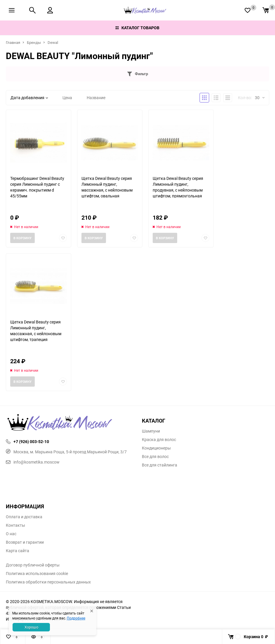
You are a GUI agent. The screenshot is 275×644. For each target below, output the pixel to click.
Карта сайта (18, 551)
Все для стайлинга (160, 465)
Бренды (34, 42)
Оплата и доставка (24, 517)
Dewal (53, 42)
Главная (13, 42)
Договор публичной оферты (33, 565)
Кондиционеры (156, 448)
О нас (11, 534)
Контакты (15, 525)
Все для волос (155, 457)
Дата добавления (29, 98)
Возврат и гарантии (25, 542)
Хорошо (31, 627)
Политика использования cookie (37, 574)
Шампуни (151, 431)
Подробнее (76, 618)
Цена (67, 98)
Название (96, 98)
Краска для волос (159, 440)
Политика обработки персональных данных (48, 582)
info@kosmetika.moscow (33, 462)
